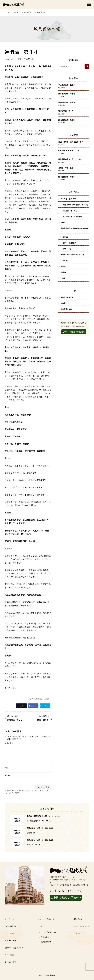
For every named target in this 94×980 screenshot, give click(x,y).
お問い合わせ (78, 919)
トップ (7, 12)
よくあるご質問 (11, 962)
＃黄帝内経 (38, 699)
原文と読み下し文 (26, 59)
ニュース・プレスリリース (47, 919)
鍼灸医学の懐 (27, 12)
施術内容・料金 (11, 941)
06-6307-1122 (69, 891)
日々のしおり (46, 937)
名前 (6, 768)
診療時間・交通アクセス (14, 948)
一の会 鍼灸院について (13, 926)
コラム (16, 12)
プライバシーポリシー (81, 926)
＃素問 (47, 699)
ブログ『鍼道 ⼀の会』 (50, 932)
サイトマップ (78, 933)
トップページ (10, 919)
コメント (9, 743)
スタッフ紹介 (10, 955)
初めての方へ (10, 933)
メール (7, 775)
